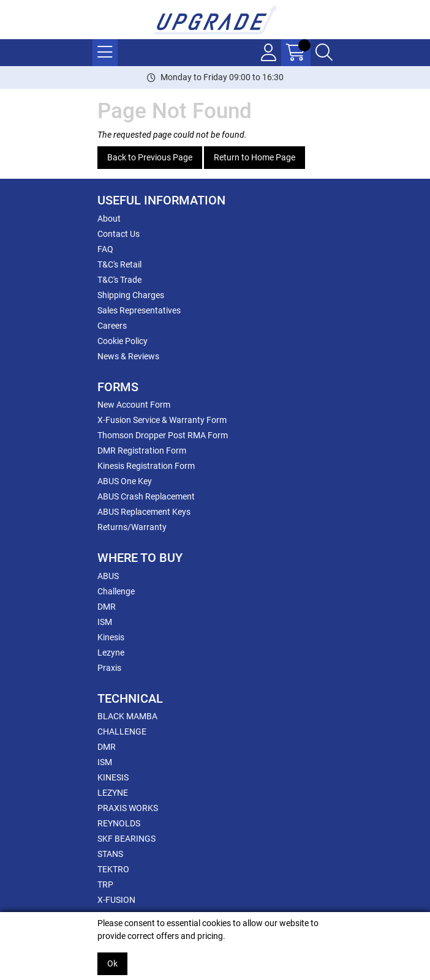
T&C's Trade (119, 280)
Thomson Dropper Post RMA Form (163, 435)
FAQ (105, 249)
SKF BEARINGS (126, 839)
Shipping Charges (131, 295)
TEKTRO (113, 869)
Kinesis (111, 637)
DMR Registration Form (142, 451)
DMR (107, 607)
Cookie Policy (123, 341)
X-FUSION (116, 900)
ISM (105, 622)
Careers (112, 326)
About (109, 219)
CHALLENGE (122, 731)
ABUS (108, 576)
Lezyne (111, 653)
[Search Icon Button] (324, 53)
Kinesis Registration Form (146, 466)
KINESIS (113, 777)
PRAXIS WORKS (128, 808)
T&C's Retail (119, 264)
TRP (105, 885)
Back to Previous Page (150, 157)
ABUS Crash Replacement (146, 496)
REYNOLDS (119, 823)
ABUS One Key (125, 481)
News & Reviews (128, 356)
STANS (110, 854)
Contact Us (119, 234)
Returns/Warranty (132, 527)
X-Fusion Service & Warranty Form (162, 420)
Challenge (116, 591)
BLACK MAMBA (127, 716)
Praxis (109, 668)
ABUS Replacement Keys (144, 512)
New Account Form (134, 405)
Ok (112, 963)
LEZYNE (113, 793)
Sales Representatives (139, 310)
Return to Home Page (255, 157)
